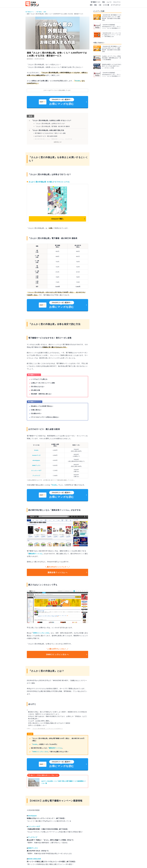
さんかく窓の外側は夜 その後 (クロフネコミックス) (49, 182)
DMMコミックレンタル (41, 633)
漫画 (91, 5)
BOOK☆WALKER (34, 859)
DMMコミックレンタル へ (57, 654)
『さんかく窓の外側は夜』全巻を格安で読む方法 (48, 130)
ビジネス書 (106, 5)
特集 (103, 2)
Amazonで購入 (57, 219)
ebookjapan (36, 460)
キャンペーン (117, 2)
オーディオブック (116, 5)
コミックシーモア (36, 470)
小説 (100, 5)
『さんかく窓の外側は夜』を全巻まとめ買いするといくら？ (52, 120)
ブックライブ (36, 476)
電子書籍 (39, 12)
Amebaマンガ (36, 455)
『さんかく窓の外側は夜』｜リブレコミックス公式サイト (47, 729)
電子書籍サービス (95, 2)
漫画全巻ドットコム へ (58, 572)
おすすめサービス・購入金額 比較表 (46, 136)
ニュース (109, 2)
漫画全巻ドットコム (35, 554)
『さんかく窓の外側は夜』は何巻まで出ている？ (50, 123)
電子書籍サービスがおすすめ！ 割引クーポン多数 (50, 133)
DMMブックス (36, 465)
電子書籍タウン (30, 12)
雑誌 (95, 5)
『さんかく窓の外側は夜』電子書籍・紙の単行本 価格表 (52, 126)
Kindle (78, 81)
